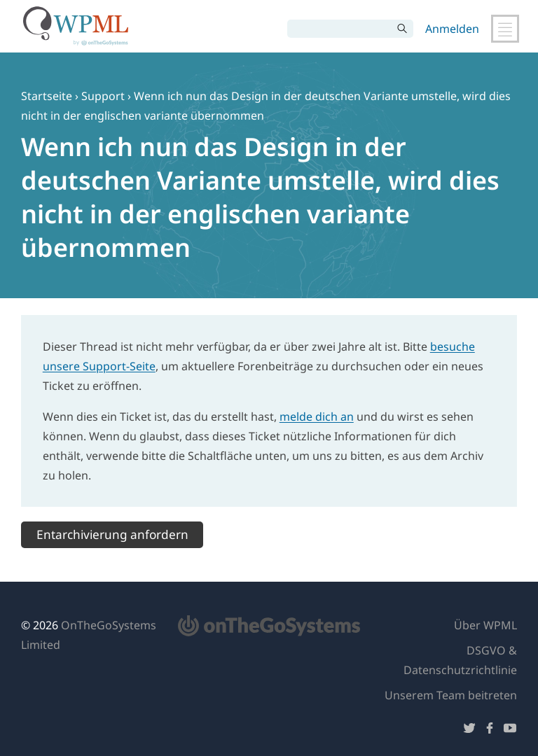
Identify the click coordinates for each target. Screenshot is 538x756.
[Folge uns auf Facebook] (490, 730)
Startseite (47, 96)
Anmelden (452, 29)
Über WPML (485, 625)
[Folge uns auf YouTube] (510, 730)
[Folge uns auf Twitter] (469, 730)
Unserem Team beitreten (451, 695)
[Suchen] (340, 29)
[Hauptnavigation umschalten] (505, 29)
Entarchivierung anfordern (112, 534)
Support (103, 96)
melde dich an (317, 416)
